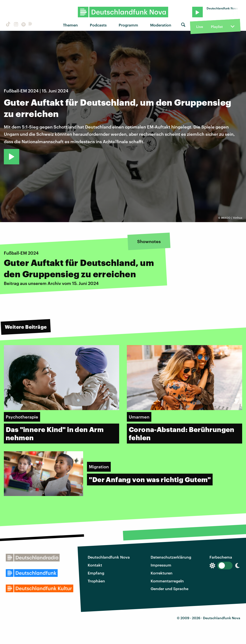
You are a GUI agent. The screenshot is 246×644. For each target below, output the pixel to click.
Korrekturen (162, 573)
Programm (128, 25)
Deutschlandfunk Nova (109, 557)
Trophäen (96, 581)
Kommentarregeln (167, 581)
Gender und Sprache (169, 589)
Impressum (161, 565)
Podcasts (98, 25)
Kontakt (95, 565)
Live (200, 27)
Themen (70, 25)
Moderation (161, 25)
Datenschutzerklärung (171, 557)
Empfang (96, 573)
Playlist (217, 27)
